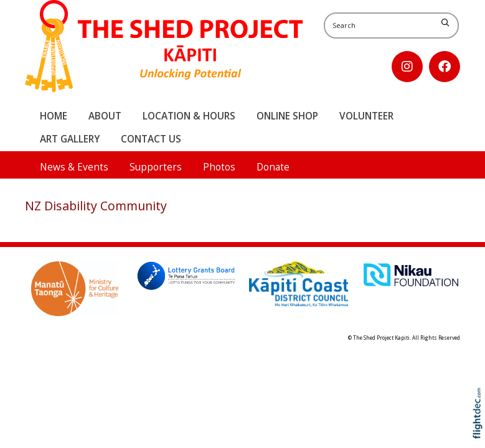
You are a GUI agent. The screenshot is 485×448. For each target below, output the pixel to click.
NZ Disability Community (96, 206)
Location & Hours (189, 116)
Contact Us (151, 139)
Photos (219, 167)
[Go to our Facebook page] (445, 67)
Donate (273, 167)
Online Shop (287, 116)
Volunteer (366, 116)
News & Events (74, 167)
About (105, 116)
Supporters (156, 167)
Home (54, 116)
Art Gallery (70, 139)
